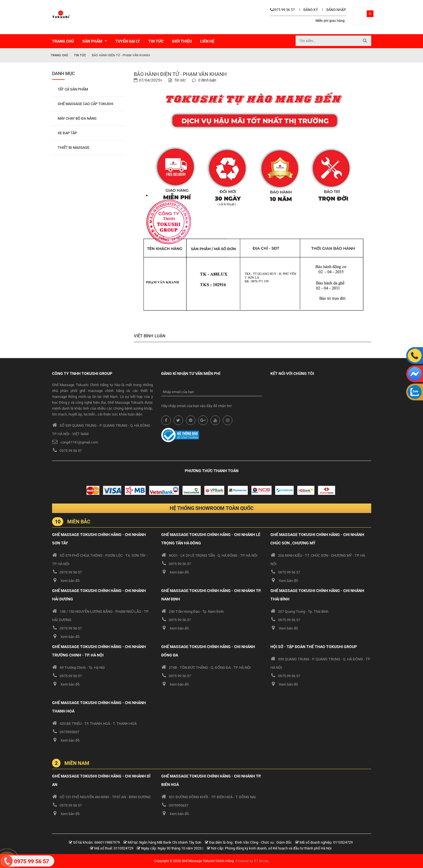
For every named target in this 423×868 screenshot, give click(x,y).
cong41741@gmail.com (79, 442)
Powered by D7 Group (252, 861)
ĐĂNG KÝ (311, 10)
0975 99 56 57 (282, 10)
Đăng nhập (336, 10)
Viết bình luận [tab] (150, 336)
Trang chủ (59, 55)
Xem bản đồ (70, 580)
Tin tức (80, 55)
